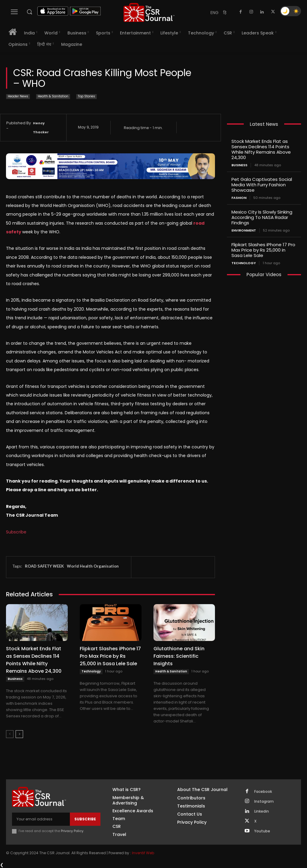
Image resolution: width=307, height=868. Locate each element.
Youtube (262, 831)
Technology (91, 671)
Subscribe (16, 532)
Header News (18, 97)
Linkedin (262, 811)
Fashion (239, 198)
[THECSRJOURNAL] (149, 12)
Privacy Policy (72, 831)
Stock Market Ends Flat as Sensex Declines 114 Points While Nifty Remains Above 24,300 (34, 660)
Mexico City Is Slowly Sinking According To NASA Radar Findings (262, 217)
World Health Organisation (93, 566)
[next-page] (19, 734)
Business (15, 679)
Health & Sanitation (53, 97)
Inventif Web (143, 853)
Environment (244, 230)
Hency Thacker (41, 128)
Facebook (263, 792)
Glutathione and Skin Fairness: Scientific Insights (179, 656)
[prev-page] (10, 734)
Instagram (264, 802)
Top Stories (86, 97)
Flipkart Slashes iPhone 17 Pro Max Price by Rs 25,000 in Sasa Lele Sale (110, 656)
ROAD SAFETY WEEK (44, 566)
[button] (29, 12)
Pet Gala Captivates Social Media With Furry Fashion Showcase (262, 185)
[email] (41, 819)
